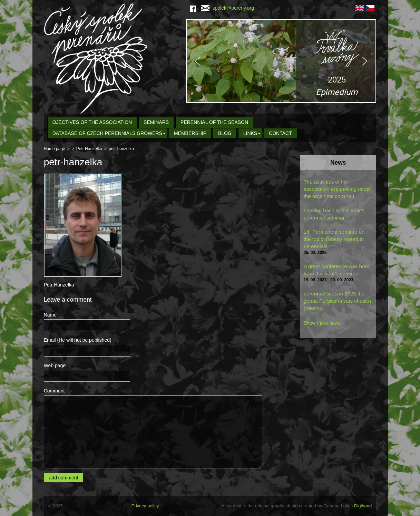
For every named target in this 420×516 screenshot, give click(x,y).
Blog (225, 133)
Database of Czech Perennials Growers (107, 133)
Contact (280, 133)
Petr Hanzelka (89, 149)
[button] (281, 61)
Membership (190, 133)
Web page (55, 366)
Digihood (363, 506)
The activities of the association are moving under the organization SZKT (338, 189)
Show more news (322, 323)
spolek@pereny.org (228, 8)
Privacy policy (145, 506)
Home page (55, 149)
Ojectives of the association (92, 122)
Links (250, 133)
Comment (54, 391)
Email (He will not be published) (78, 340)
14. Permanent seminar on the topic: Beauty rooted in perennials (334, 239)
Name (50, 315)
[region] (281, 61)
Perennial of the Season (214, 122)
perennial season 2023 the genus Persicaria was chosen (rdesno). (337, 301)
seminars (156, 122)
